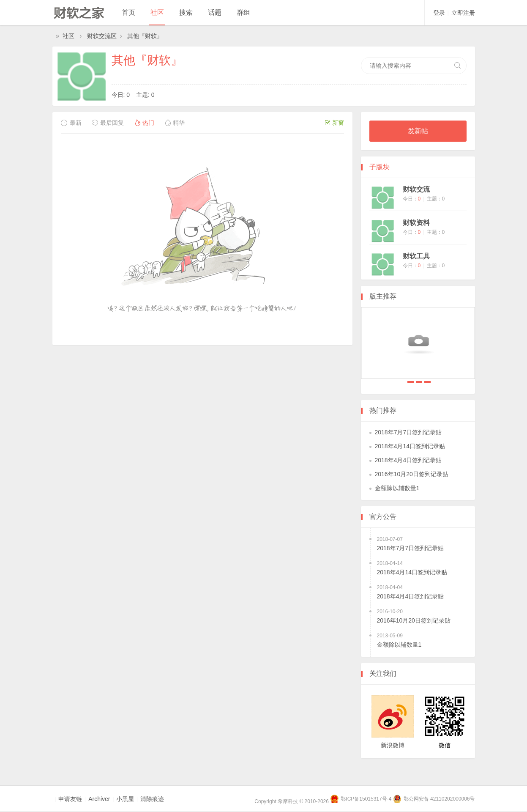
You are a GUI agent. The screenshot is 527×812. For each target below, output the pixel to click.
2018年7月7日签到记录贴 (411, 382)
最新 (71, 123)
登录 (439, 13)
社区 (157, 12)
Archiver (99, 799)
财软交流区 (102, 36)
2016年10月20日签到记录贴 (412, 474)
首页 (128, 12)
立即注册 (463, 13)
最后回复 (108, 123)
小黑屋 (125, 799)
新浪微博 (393, 745)
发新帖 (418, 131)
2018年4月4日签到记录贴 (427, 382)
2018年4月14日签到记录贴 (419, 382)
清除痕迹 (152, 799)
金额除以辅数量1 (397, 488)
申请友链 (70, 799)
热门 (144, 123)
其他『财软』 (145, 36)
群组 (243, 12)
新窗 (334, 123)
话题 (215, 12)
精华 (174, 123)
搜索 (186, 12)
